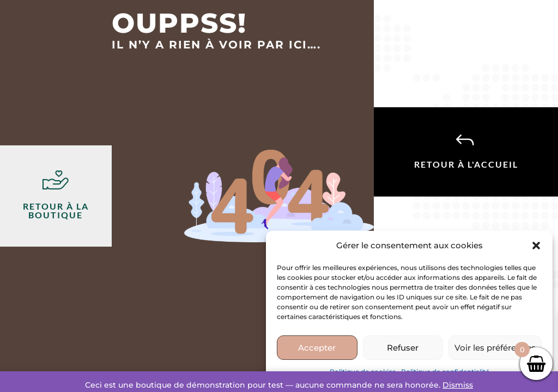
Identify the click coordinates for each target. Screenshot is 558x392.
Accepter (317, 348)
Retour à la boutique (56, 210)
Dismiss (458, 385)
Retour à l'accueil (466, 164)
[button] (536, 246)
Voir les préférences (495, 348)
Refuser (403, 348)
